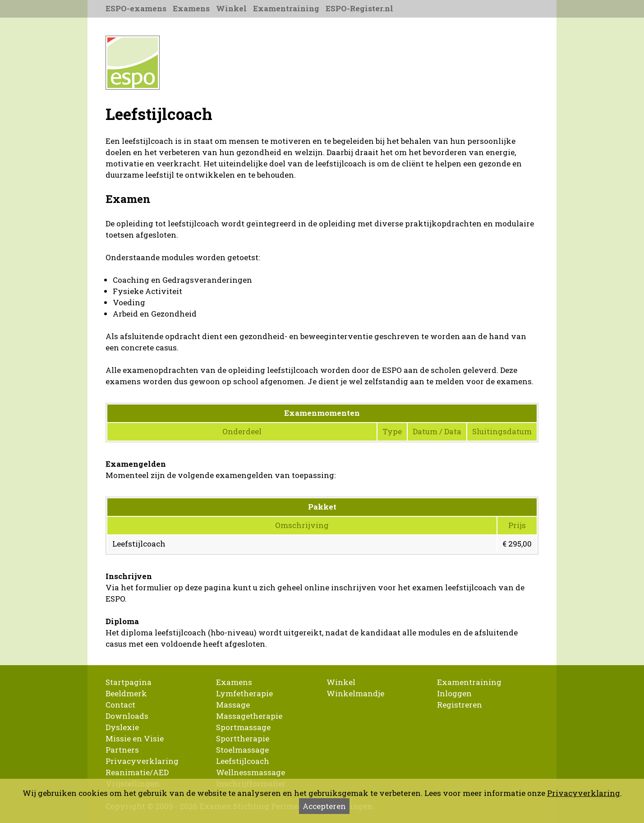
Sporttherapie (243, 738)
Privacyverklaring (142, 761)
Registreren (460, 705)
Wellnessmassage (251, 772)
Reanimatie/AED (137, 772)
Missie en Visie (135, 738)
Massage (233, 705)
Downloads (127, 716)
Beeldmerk (126, 693)
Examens (191, 8)
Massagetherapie (249, 716)
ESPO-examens (136, 8)
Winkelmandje (355, 693)
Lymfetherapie (244, 693)
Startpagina (129, 682)
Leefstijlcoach (243, 761)
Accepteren (324, 806)
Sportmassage (243, 727)
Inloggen (454, 693)
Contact (120, 705)
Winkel (231, 8)
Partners (122, 750)
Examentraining (286, 8)
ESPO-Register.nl (359, 8)
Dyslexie (122, 727)
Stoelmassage (242, 750)
